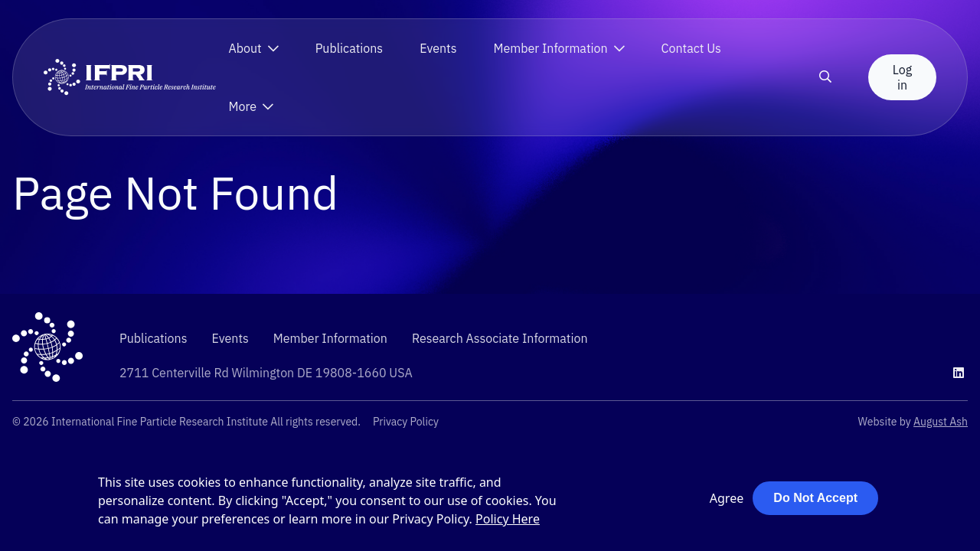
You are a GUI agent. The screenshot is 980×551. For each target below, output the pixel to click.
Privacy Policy (406, 422)
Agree (727, 498)
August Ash (941, 422)
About (245, 48)
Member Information (551, 48)
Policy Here (508, 519)
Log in (902, 77)
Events (438, 48)
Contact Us (691, 48)
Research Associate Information (500, 338)
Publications (349, 48)
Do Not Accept (815, 498)
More (242, 106)
